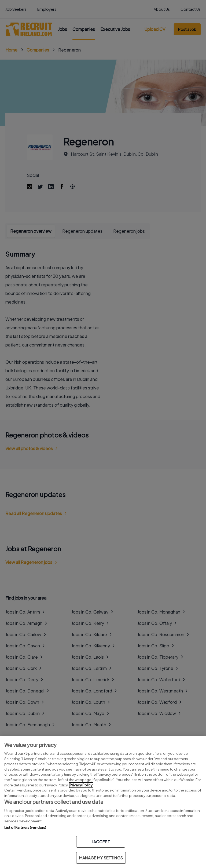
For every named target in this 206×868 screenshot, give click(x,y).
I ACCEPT (101, 842)
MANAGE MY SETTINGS (101, 858)
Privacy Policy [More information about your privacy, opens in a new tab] (81, 785)
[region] (103, 802)
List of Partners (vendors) (25, 827)
